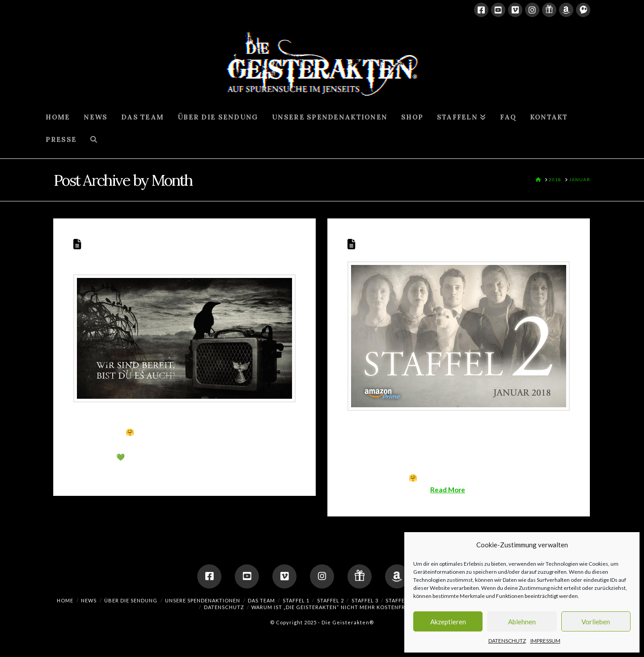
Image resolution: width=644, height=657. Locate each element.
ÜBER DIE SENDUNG (131, 600)
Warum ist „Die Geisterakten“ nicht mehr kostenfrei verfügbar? (349, 607)
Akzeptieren (448, 622)
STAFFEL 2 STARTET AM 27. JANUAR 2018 (172, 250)
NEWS (89, 600)
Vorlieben (596, 622)
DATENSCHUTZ (507, 641)
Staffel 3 (365, 600)
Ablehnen (522, 622)
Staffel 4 (399, 600)
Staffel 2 (379, 243)
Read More (448, 490)
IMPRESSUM (545, 641)
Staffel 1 (296, 600)
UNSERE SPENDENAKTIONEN (203, 600)
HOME (65, 600)
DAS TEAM (261, 600)
